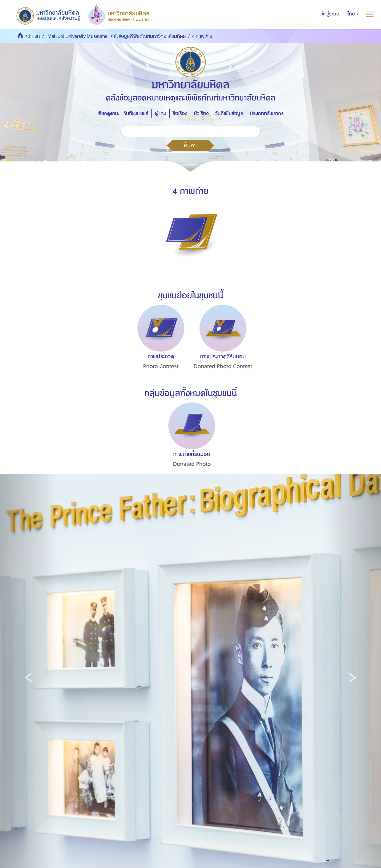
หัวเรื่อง (201, 114)
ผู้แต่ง (160, 114)
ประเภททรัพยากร (267, 114)
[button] (353, 14)
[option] (159, 347)
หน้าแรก (32, 36)
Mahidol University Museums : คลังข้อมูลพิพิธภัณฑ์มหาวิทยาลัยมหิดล (117, 36)
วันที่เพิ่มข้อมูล (229, 114)
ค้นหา (190, 145)
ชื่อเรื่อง (180, 114)
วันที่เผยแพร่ (136, 114)
